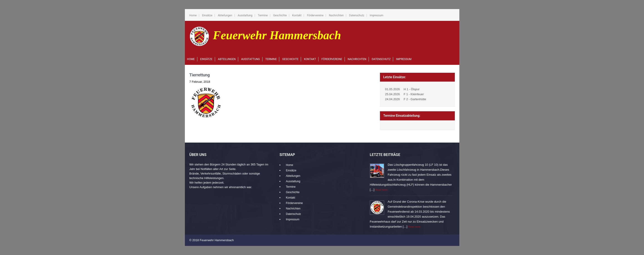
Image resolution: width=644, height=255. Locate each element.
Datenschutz (357, 15)
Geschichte (280, 15)
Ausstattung (245, 15)
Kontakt (297, 15)
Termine (263, 15)
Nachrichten (336, 15)
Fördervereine (315, 15)
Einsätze (207, 15)
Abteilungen (225, 15)
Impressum (377, 15)
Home (193, 15)
